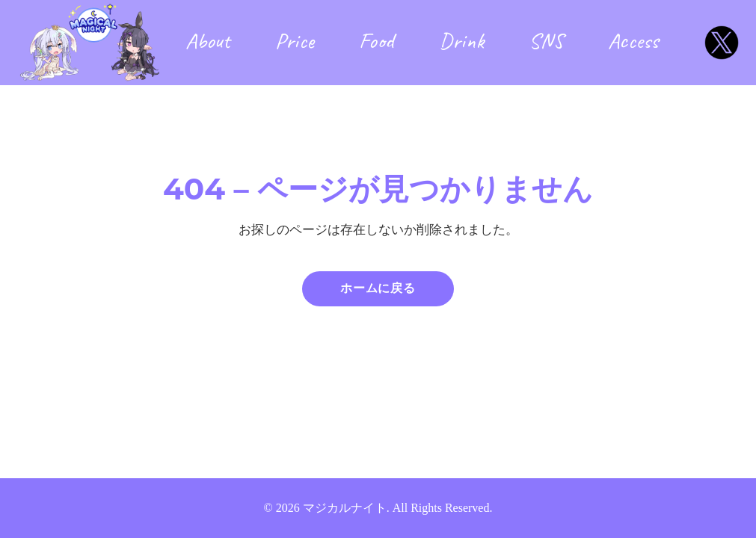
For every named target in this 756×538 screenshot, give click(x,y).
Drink (461, 40)
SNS (546, 40)
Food (377, 40)
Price (295, 40)
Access (633, 40)
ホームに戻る (378, 288)
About (208, 40)
